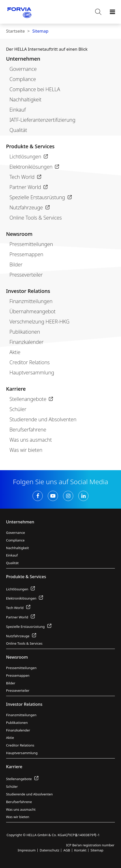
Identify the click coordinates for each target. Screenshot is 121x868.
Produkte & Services (30, 146)
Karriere (16, 389)
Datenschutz (49, 850)
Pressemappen (26, 254)
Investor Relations (28, 291)
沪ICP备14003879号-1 (83, 835)
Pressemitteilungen (31, 244)
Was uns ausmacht (31, 440)
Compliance (23, 79)
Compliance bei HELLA (35, 89)
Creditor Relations (29, 362)
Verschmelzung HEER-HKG (39, 322)
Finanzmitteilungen (31, 301)
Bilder (16, 265)
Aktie (15, 352)
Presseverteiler (26, 275)
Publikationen (25, 332)
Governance (23, 69)
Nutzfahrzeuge (29, 207)
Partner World (28, 187)
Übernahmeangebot (32, 311)
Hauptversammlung (32, 372)
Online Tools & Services (36, 218)
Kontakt (80, 850)
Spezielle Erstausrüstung (41, 197)
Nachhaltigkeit (25, 99)
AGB (67, 850)
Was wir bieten (26, 450)
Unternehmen (23, 59)
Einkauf (18, 110)
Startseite (16, 31)
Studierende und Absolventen (43, 419)
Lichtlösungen (29, 157)
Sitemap (40, 31)
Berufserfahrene (28, 430)
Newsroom (19, 234)
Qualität (18, 130)
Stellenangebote (31, 399)
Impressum (27, 850)
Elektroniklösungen (34, 167)
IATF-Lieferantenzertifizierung (42, 120)
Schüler (18, 409)
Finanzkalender (26, 342)
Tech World (25, 177)
